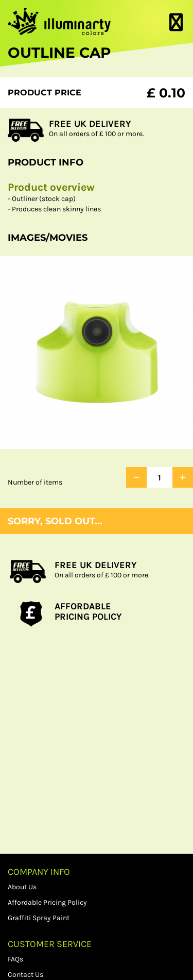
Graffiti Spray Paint (39, 918)
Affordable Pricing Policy (47, 902)
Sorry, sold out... (55, 521)
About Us (22, 887)
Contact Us (25, 975)
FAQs (15, 959)
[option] (97, 352)
